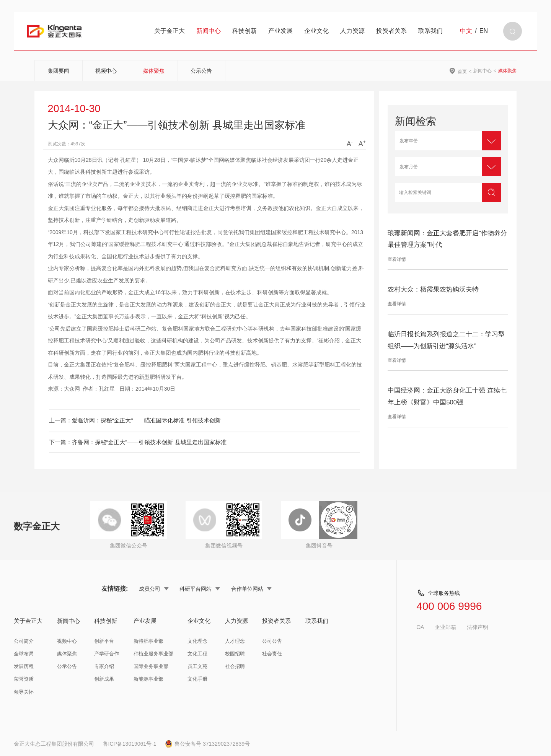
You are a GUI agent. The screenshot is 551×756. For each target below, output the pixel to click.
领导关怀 (24, 692)
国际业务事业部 (151, 666)
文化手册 (197, 679)
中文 (466, 31)
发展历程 (24, 666)
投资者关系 (391, 31)
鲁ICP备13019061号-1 (130, 744)
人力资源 (352, 31)
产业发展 (280, 31)
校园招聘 (235, 654)
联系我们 (430, 31)
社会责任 (272, 654)
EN (484, 31)
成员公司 (154, 589)
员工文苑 (197, 666)
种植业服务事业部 (153, 654)
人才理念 (235, 641)
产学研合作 (107, 654)
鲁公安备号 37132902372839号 (207, 744)
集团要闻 (59, 71)
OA (420, 627)
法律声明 (478, 627)
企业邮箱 (445, 627)
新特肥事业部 (148, 641)
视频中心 (106, 71)
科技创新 (245, 31)
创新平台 (104, 641)
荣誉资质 (24, 679)
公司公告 (272, 641)
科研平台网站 (200, 589)
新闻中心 (209, 31)
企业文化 (316, 31)
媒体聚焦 (154, 71)
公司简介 (24, 641)
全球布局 (24, 654)
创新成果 (104, 679)
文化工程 (197, 654)
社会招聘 (235, 666)
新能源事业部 (148, 679)
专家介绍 (104, 666)
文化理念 (197, 641)
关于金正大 (170, 31)
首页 (462, 71)
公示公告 (201, 71)
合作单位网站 (251, 589)
